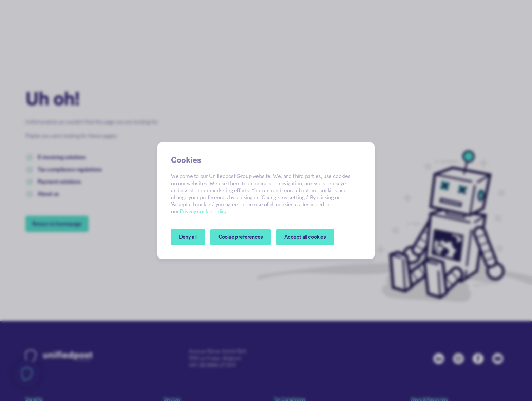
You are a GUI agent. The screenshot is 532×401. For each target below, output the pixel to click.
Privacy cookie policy (203, 212)
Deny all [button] (188, 237)
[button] (241, 237)
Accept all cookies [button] (305, 237)
